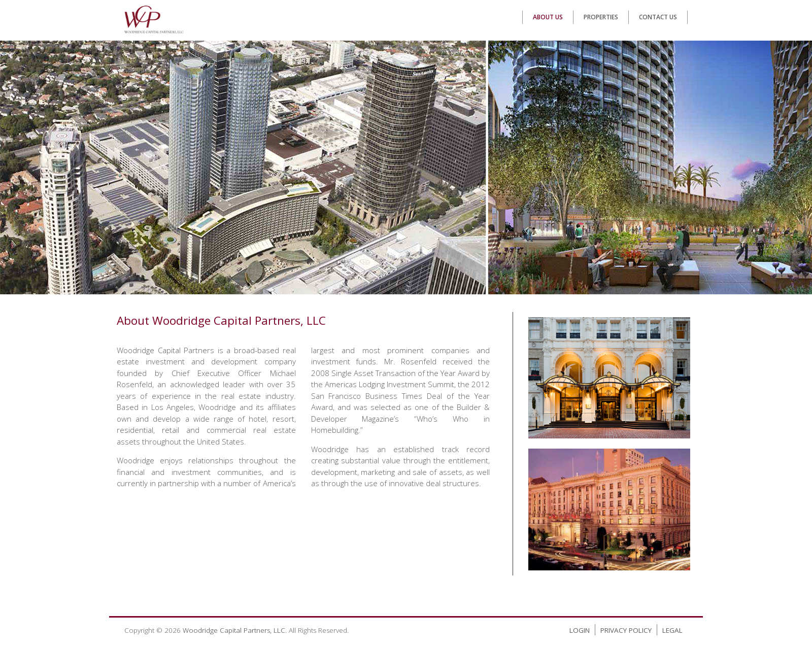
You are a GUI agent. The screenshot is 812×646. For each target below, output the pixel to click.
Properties (601, 17)
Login (580, 630)
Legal (672, 630)
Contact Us (658, 17)
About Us (548, 17)
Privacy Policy (626, 630)
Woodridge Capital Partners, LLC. (235, 630)
